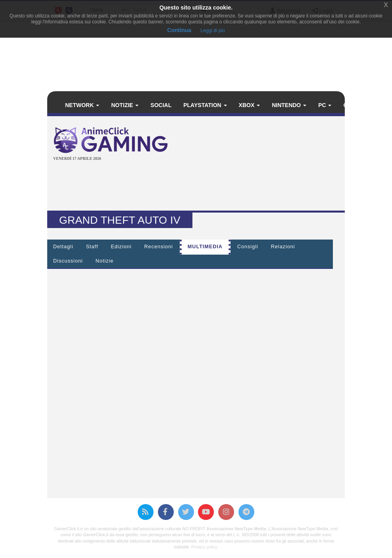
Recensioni (159, 247)
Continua (179, 30)
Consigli (248, 247)
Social (161, 105)
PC (325, 105)
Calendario (364, 105)
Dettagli (63, 247)
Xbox (250, 105)
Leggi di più (212, 31)
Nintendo (289, 105)
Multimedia (205, 247)
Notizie (125, 105)
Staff (92, 247)
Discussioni (68, 261)
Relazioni (283, 247)
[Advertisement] (198, 187)
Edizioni (121, 247)
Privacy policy (204, 547)
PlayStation (205, 105)
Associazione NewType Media (236, 529)
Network (82, 105)
